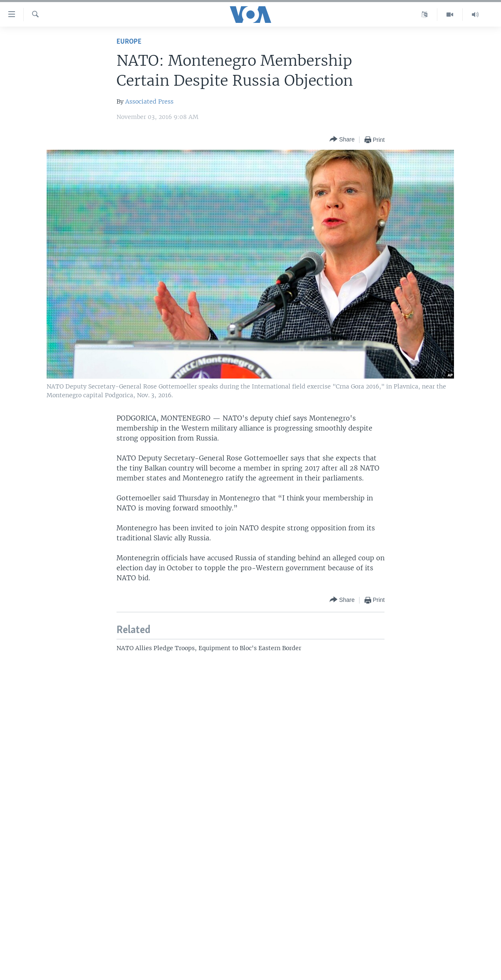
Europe (129, 42)
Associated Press (149, 101)
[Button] (342, 140)
